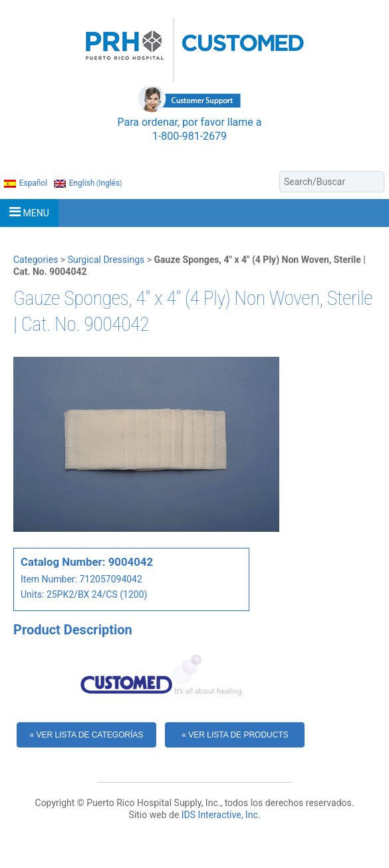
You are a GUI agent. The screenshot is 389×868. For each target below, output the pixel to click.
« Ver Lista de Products (235, 735)
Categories (36, 260)
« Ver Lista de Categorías (87, 735)
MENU (29, 212)
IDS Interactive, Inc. (221, 815)
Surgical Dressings (106, 260)
